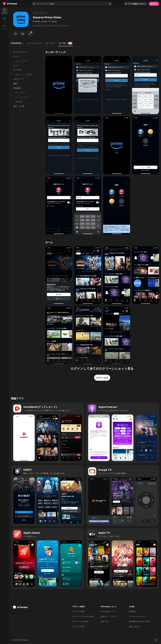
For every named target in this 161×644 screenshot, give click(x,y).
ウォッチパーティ (22, 97)
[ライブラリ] (5, 27)
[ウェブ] (5, 19)
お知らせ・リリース (109, 616)
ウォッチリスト (22, 61)
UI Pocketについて (108, 611)
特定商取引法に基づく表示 (139, 621)
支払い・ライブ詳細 (23, 74)
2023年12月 (17, 43)
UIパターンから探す (80, 621)
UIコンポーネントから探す (83, 616)
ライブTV (17, 70)
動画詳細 (19, 102)
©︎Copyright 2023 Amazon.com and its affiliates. (51, 26)
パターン (51, 43)
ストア (16, 65)
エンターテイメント (40, 13)
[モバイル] (5, 11)
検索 (15, 84)
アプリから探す (79, 611)
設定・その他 (19, 106)
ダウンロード (19, 79)
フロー (65, 43)
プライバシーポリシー (138, 616)
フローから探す (79, 626)
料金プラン (105, 621)
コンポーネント (35, 43)
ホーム (16, 56)
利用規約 (132, 611)
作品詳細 (17, 88)
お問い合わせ (134, 626)
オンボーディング (20, 52)
